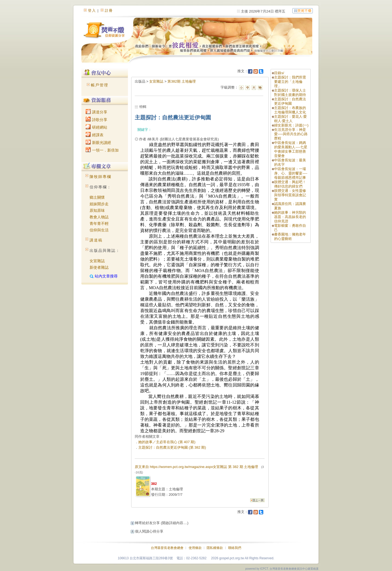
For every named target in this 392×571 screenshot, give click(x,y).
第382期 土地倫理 (181, 81)
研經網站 (96, 127)
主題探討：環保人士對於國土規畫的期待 (290, 93)
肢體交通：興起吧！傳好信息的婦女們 (290, 184)
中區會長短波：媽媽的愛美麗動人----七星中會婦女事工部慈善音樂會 (291, 149)
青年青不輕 (99, 223)
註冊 (109, 10)
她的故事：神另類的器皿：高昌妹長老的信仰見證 (290, 217)
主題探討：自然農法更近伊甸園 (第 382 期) (172, 447)
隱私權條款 (215, 548)
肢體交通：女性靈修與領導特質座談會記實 (290, 195)
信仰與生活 (99, 230)
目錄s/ (279, 73)
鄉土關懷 (97, 197)
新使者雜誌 (99, 267)
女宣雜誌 (97, 261)
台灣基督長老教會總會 (167, 548)
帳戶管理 (100, 85)
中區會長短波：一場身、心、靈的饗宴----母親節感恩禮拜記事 (291, 173)
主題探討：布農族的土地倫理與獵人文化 (290, 110)
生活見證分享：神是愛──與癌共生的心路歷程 (291, 134)
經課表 (94, 135)
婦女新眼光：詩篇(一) (291, 125)
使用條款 (195, 548)
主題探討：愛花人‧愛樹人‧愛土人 (290, 119)
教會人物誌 (99, 217)
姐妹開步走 (99, 204)
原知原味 (97, 210)
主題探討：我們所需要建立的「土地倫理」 (290, 82)
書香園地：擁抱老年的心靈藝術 (290, 236)
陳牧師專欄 (100, 177)
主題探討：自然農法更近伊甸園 (290, 101)
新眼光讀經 (98, 143)
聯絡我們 (235, 548)
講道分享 (96, 112)
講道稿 (96, 240)
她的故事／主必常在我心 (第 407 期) (167, 442)
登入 (92, 10)
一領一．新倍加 (102, 150)
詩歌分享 (96, 120)
